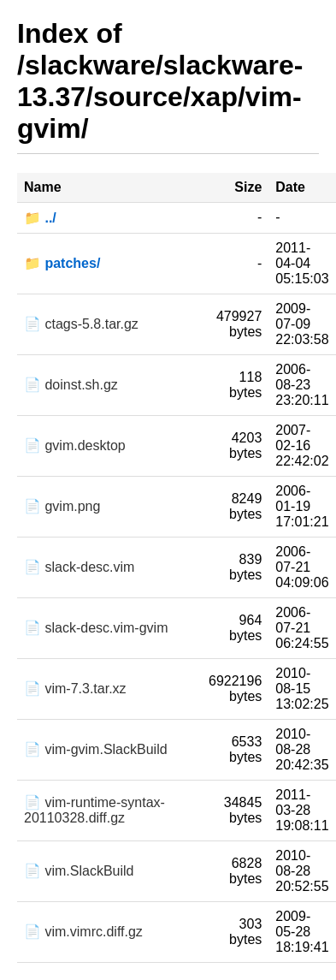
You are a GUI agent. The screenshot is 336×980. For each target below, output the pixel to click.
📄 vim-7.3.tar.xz (75, 689)
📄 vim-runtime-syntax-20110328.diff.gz (94, 810)
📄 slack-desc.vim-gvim (96, 628)
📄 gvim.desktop (75, 445)
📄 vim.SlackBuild (79, 871)
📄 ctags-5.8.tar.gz (81, 324)
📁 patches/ (62, 263)
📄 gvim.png (62, 506)
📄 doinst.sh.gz (71, 385)
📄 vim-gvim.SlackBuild (96, 749)
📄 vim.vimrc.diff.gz (83, 932)
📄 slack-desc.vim (79, 567)
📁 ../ (40, 218)
